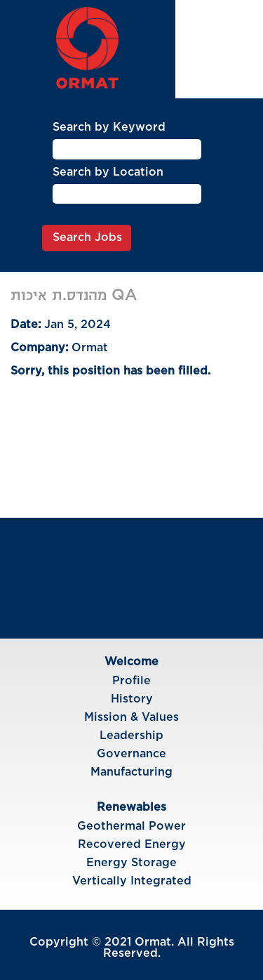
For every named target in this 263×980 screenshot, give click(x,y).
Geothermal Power (131, 826)
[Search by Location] (127, 194)
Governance (131, 754)
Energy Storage (131, 863)
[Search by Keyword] (127, 149)
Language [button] (220, 38)
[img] (88, 48)
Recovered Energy (132, 844)
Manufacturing (131, 772)
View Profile (220, 65)
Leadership (131, 736)
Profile (131, 681)
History (132, 699)
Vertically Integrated (132, 881)
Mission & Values (131, 717)
